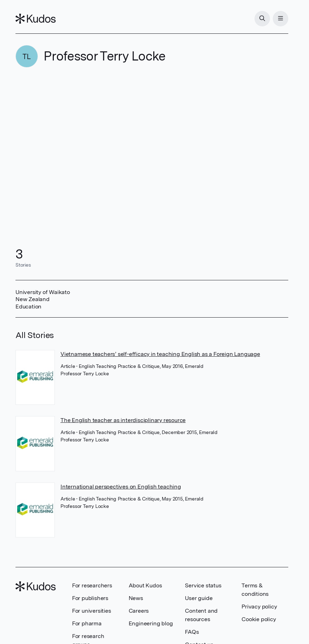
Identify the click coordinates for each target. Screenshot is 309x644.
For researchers (92, 585)
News (136, 598)
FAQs (192, 632)
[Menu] (281, 19)
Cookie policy (259, 619)
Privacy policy (259, 607)
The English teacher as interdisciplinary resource (123, 420)
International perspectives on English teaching (121, 487)
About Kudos (145, 585)
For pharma (87, 623)
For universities (92, 611)
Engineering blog (151, 623)
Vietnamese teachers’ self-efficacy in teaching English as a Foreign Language (160, 354)
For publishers (90, 598)
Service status (203, 585)
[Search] (262, 19)
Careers (139, 611)
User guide (199, 598)
